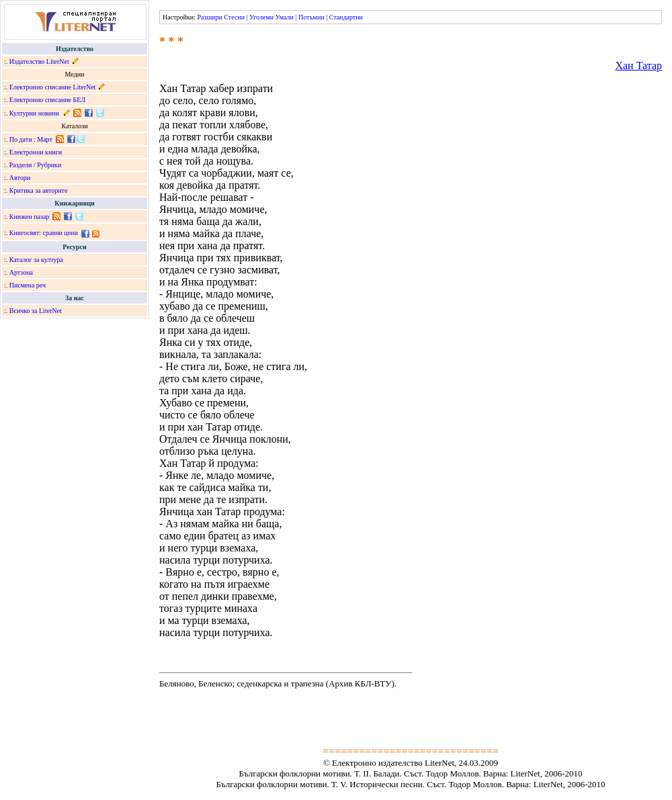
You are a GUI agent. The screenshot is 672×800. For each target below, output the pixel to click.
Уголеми (261, 17)
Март (45, 139)
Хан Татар (638, 65)
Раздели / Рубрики (36, 165)
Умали (285, 17)
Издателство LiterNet (39, 61)
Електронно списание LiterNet (53, 87)
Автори (20, 178)
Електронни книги (36, 152)
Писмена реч (28, 285)
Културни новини (34, 113)
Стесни (234, 17)
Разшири (209, 17)
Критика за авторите (39, 190)
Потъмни (311, 17)
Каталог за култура (36, 260)
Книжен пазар (30, 217)
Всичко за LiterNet (36, 311)
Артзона (21, 272)
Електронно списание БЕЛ (47, 100)
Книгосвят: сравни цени (44, 233)
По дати (21, 139)
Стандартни (346, 17)
